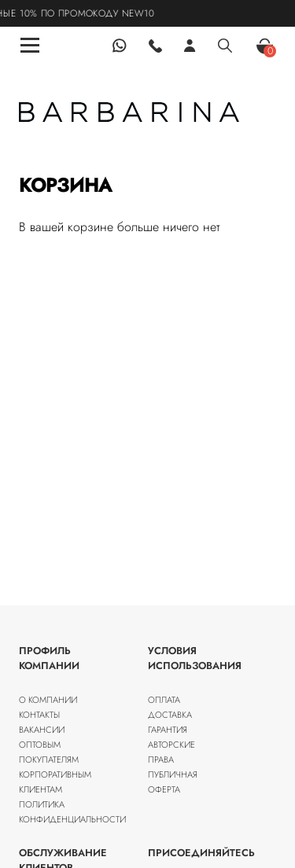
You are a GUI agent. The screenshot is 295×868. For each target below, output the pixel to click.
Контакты (39, 715)
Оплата (164, 700)
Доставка (170, 715)
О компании (48, 700)
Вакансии (42, 730)
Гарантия (168, 730)
